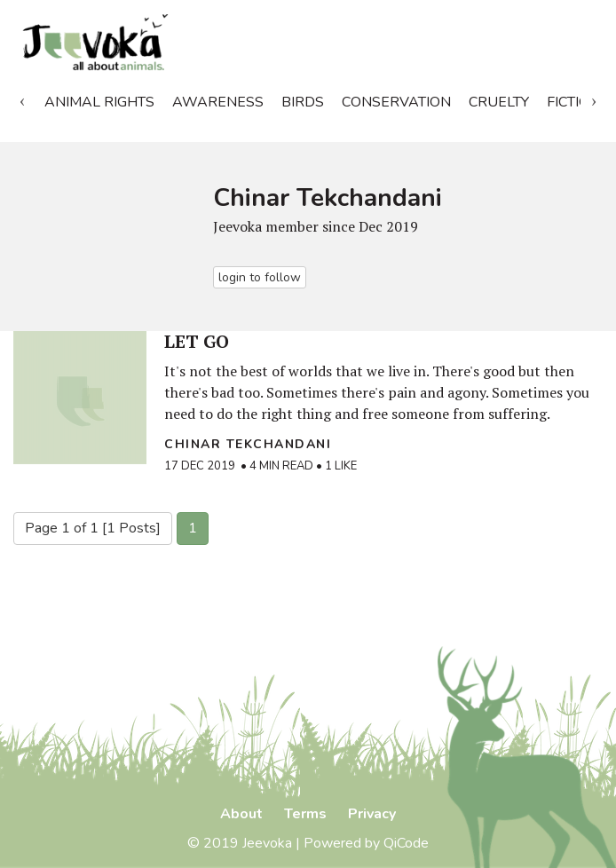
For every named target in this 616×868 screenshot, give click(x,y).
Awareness (218, 102)
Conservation (396, 102)
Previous (22, 99)
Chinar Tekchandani (248, 444)
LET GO (197, 341)
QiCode (406, 843)
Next (594, 99)
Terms (305, 814)
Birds (303, 102)
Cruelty (499, 102)
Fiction (573, 102)
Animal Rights (99, 102)
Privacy (372, 814)
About (241, 814)
